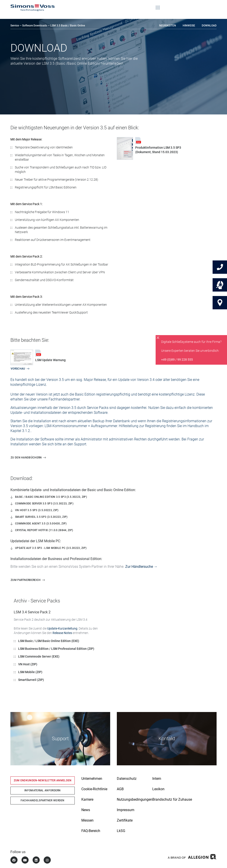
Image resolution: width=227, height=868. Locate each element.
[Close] (158, 338)
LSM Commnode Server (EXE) (39, 656)
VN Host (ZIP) (28, 664)
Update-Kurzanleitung (62, 628)
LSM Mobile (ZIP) (30, 672)
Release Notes (62, 633)
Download (209, 26)
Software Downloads (35, 26)
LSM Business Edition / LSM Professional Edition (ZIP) (56, 649)
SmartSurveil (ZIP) (31, 680)
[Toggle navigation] (158, 4)
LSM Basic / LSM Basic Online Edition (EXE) (49, 641)
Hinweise (189, 26)
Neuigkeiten (168, 26)
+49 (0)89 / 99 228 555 (177, 360)
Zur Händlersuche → (141, 567)
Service (15, 26)
